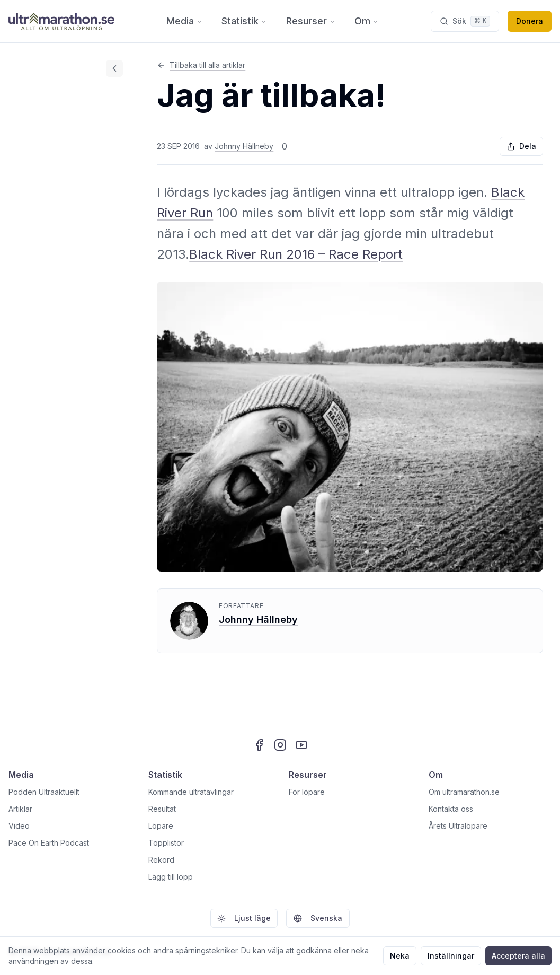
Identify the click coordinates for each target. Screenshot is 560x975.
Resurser (311, 21)
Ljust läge (244, 918)
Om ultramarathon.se (464, 792)
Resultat (162, 809)
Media (184, 21)
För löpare (307, 792)
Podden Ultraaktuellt (44, 792)
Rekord (161, 860)
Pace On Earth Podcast (49, 843)
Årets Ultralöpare (458, 826)
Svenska (318, 918)
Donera (530, 21)
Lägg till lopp (171, 877)
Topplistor (166, 843)
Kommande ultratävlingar (191, 792)
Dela (521, 146)
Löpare (161, 826)
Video (19, 826)
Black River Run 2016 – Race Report (296, 254)
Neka (400, 956)
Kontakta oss (451, 809)
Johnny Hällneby (244, 146)
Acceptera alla (518, 956)
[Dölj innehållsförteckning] (114, 68)
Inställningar (451, 956)
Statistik (244, 21)
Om (367, 21)
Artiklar (20, 809)
